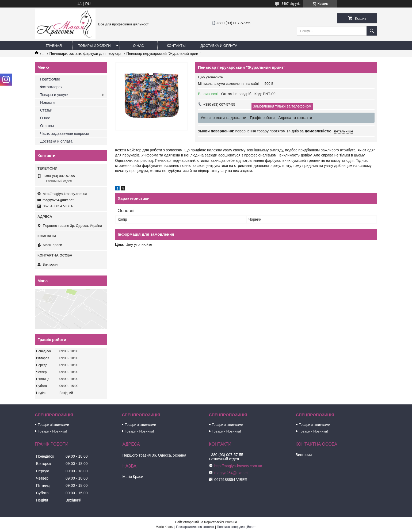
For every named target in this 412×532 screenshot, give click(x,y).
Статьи (46, 110)
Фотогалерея (51, 87)
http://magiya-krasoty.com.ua (65, 194)
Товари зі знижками (53, 425)
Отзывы (47, 126)
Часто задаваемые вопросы (64, 133)
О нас (138, 46)
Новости (47, 102)
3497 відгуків (291, 4)
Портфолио (50, 79)
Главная (54, 46)
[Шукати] (372, 31)
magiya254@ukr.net (58, 200)
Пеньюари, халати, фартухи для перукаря (86, 53)
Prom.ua (231, 522)
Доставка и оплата (219, 46)
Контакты (176, 46)
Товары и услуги (94, 46)
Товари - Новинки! (52, 431)
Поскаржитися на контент (195, 527)
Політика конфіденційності (237, 527)
